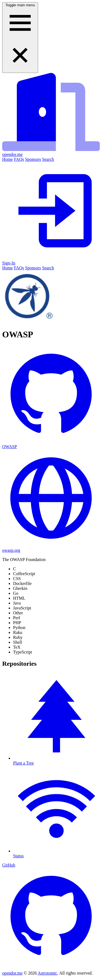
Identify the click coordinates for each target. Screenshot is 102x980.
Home (7, 159)
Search (48, 159)
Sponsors (33, 159)
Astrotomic (47, 973)
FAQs (19, 159)
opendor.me (12, 973)
